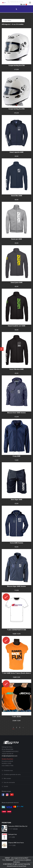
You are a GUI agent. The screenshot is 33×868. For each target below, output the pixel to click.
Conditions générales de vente (12, 774)
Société (6, 786)
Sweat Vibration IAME (16, 369)
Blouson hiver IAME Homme (16, 413)
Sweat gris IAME (16, 239)
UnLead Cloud (22, 866)
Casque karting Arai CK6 (17, 65)
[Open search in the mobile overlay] (17, 2)
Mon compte (7, 778)
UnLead (9, 866)
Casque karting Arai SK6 (16, 109)
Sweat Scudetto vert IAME (17, 326)
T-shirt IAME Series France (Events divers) (16, 673)
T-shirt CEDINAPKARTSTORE (17, 630)
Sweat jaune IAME (17, 282)
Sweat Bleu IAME (17, 196)
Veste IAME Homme (17, 543)
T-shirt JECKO (16, 717)
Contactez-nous (8, 771)
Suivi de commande (9, 782)
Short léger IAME (16, 500)
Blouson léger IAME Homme (16, 586)
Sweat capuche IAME (16, 152)
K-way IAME (17, 456)
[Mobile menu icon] (30, 3)
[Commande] (13, 21)
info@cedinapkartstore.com (10, 756)
